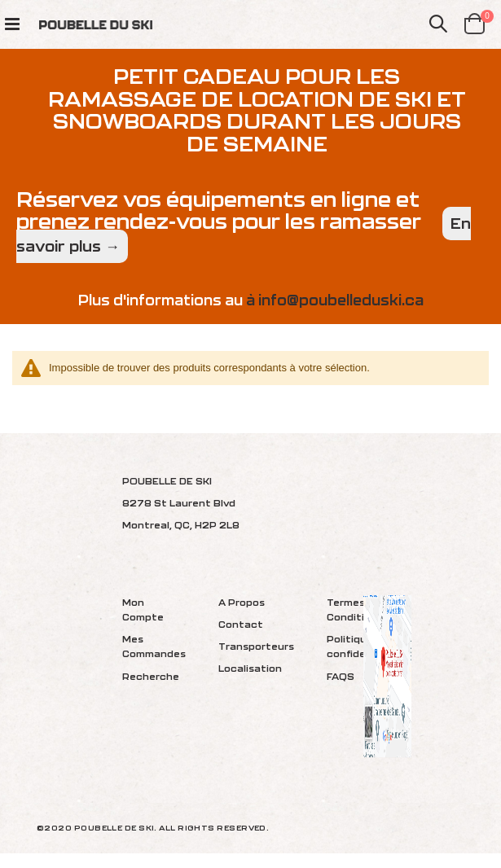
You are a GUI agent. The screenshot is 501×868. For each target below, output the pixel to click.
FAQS (341, 676)
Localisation (250, 668)
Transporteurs (256, 646)
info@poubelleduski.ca (341, 300)
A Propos (242, 602)
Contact (241, 624)
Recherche (151, 676)
